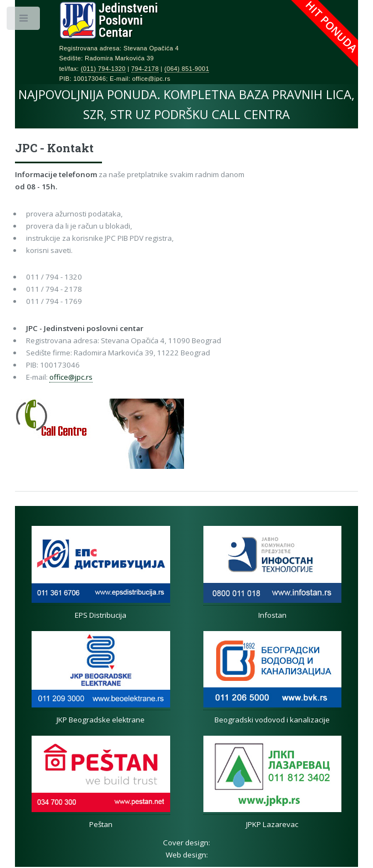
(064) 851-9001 (187, 69)
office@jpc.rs (71, 377)
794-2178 (145, 69)
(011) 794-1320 (103, 69)
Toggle (24, 21)
